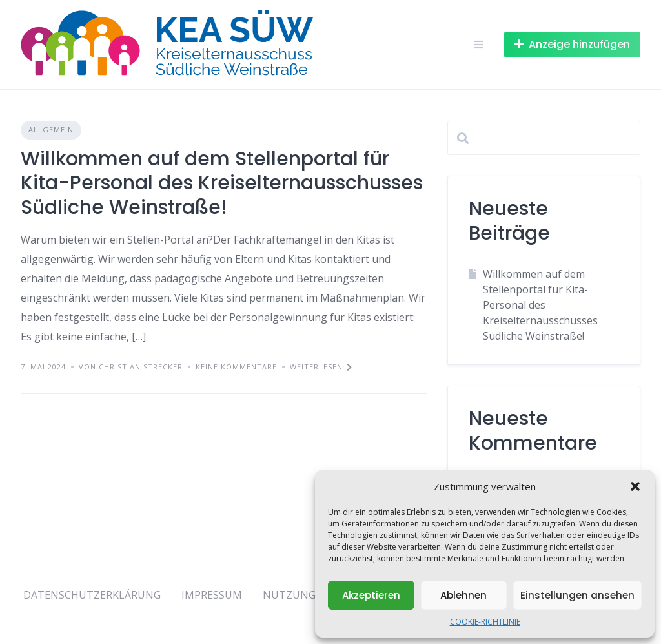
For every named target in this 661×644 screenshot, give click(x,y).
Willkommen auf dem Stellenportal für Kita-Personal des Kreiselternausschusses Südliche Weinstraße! (222, 183)
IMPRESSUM (212, 595)
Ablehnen (463, 595)
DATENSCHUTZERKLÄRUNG (92, 595)
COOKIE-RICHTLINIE (485, 622)
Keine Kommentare (236, 367)
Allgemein (51, 130)
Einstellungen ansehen (577, 595)
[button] (635, 486)
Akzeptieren (371, 595)
